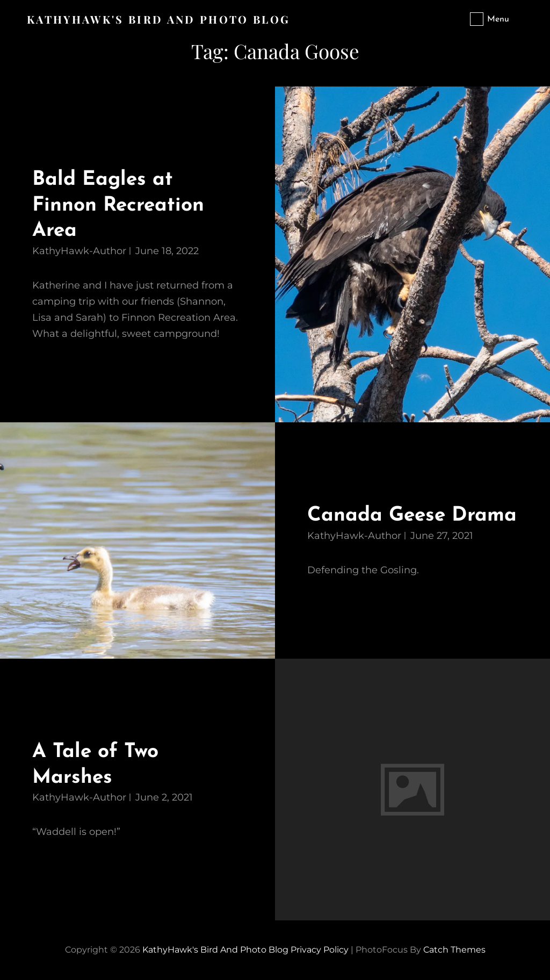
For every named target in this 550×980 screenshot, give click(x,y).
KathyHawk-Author (79, 251)
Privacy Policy (320, 950)
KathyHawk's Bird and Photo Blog (158, 19)
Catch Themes (454, 950)
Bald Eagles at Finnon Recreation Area (118, 205)
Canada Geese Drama (412, 516)
